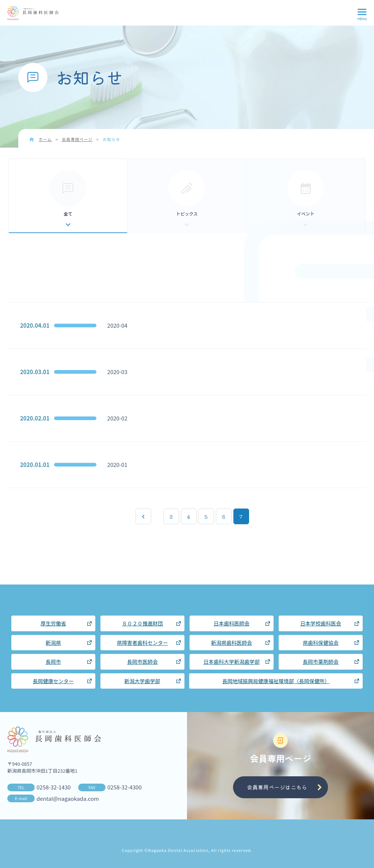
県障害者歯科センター (142, 643)
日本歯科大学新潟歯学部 (232, 662)
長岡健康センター (53, 681)
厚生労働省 (53, 623)
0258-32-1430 (54, 787)
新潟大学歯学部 (142, 681)
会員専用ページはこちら (277, 787)
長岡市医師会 (142, 662)
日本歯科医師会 (232, 623)
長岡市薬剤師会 (321, 662)
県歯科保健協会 (321, 643)
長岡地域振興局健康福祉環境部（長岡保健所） (276, 681)
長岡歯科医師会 (33, 13)
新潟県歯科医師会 (232, 643)
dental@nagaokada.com (68, 798)
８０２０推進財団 (142, 623)
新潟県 (53, 643)
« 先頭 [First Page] (143, 516)
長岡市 (53, 662)
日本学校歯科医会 (321, 623)
